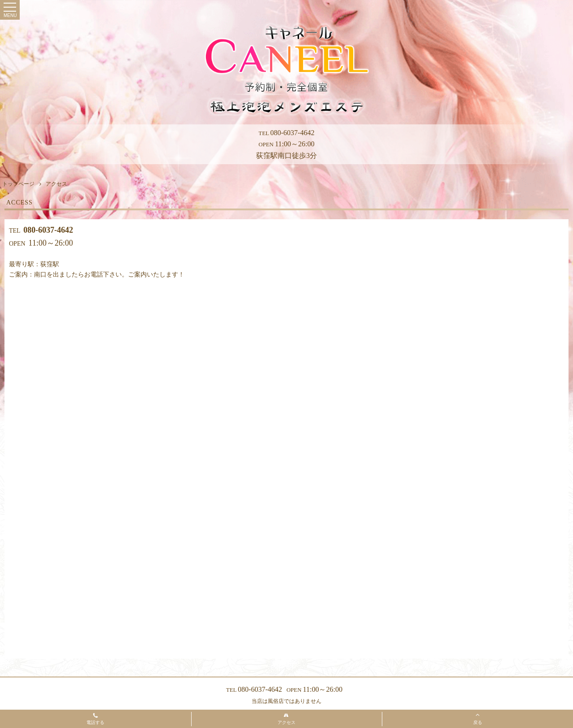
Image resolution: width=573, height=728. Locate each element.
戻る (478, 718)
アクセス (286, 719)
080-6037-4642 (287, 133)
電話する (95, 719)
